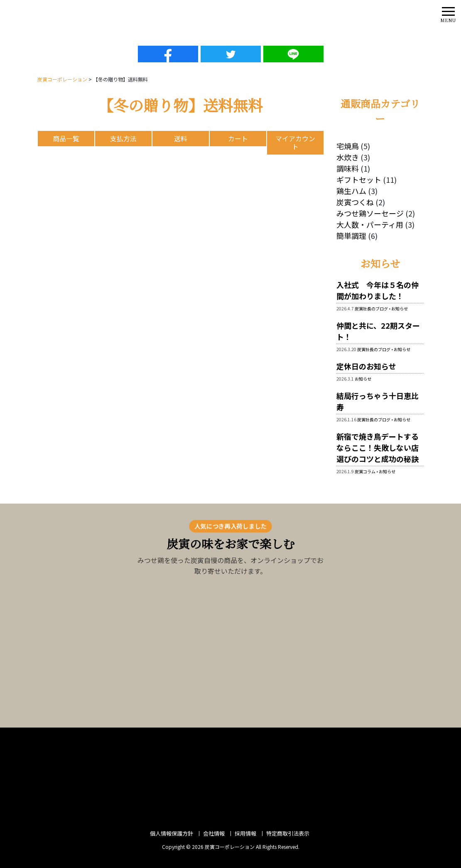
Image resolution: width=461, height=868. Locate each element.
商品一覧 (66, 138)
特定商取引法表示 (288, 833)
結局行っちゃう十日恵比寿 (378, 401)
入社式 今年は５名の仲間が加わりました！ (378, 290)
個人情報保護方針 (172, 833)
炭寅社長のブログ (371, 309)
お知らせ (400, 309)
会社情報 (214, 833)
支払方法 (123, 138)
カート (238, 138)
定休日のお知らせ (366, 366)
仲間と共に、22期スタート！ (378, 331)
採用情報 (245, 833)
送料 (181, 138)
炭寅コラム (365, 471)
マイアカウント (295, 142)
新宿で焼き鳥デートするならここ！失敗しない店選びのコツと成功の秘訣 (378, 448)
